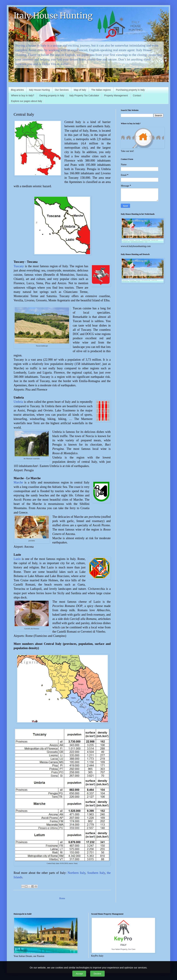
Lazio (17, 559)
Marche (18, 482)
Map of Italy (80, 90)
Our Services (62, 90)
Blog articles (17, 90)
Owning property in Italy (52, 95)
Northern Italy (76, 873)
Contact (137, 95)
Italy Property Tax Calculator (84, 95)
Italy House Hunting (53, 16)
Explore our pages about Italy (27, 101)
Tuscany (19, 266)
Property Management (116, 95)
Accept (79, 974)
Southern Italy (96, 873)
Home (62, 898)
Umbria (18, 402)
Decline (97, 974)
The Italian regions (101, 90)
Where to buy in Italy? (23, 95)
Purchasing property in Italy (130, 90)
